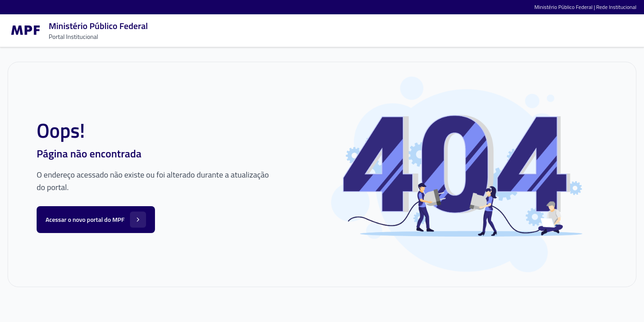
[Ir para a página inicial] (78, 30)
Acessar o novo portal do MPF (96, 220)
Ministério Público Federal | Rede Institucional (585, 7)
